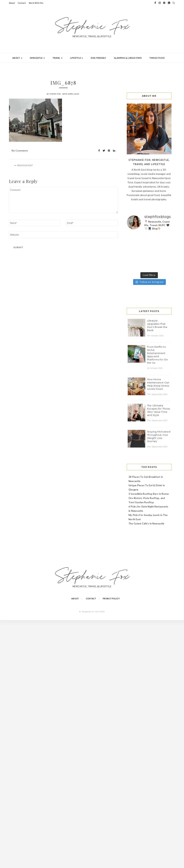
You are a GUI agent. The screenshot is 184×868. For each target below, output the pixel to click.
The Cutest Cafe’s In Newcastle (146, 524)
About (12, 3)
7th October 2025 (155, 336)
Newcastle (37, 58)
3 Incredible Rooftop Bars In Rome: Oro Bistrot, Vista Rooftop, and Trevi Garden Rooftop (149, 498)
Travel (58, 58)
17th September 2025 (157, 394)
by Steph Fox (54, 94)
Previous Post (25, 165)
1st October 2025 (155, 368)
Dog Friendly (98, 58)
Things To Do (157, 58)
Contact (22, 3)
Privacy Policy (111, 599)
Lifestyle (77, 58)
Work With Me (36, 3)
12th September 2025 (157, 447)
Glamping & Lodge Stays (128, 58)
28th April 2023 (71, 94)
